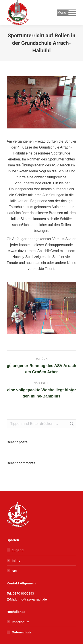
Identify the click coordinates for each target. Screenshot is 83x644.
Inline (16, 560)
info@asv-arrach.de (32, 599)
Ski (14, 571)
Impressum (21, 622)
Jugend (18, 550)
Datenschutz (22, 632)
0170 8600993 (23, 593)
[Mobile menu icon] (67, 13)
